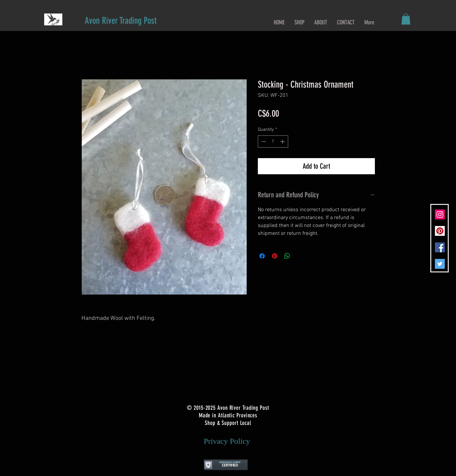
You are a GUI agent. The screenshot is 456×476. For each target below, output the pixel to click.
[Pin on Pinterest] (275, 256)
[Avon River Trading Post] (121, 21)
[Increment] (283, 141)
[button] (406, 19)
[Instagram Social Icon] (440, 214)
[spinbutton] (273, 141)
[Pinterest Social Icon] (440, 231)
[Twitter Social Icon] (440, 264)
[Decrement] (263, 141)
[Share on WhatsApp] (287, 256)
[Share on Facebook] (262, 256)
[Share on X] (300, 256)
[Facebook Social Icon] (440, 247)
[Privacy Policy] (227, 441)
